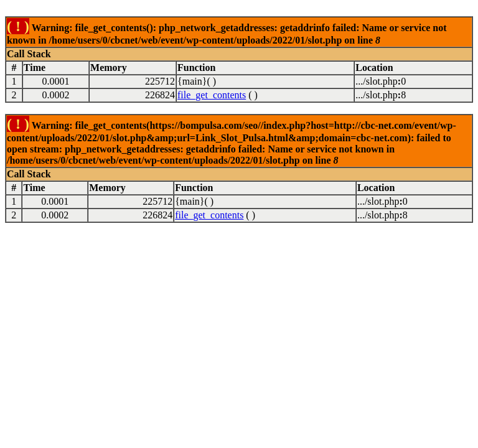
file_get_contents (212, 95)
